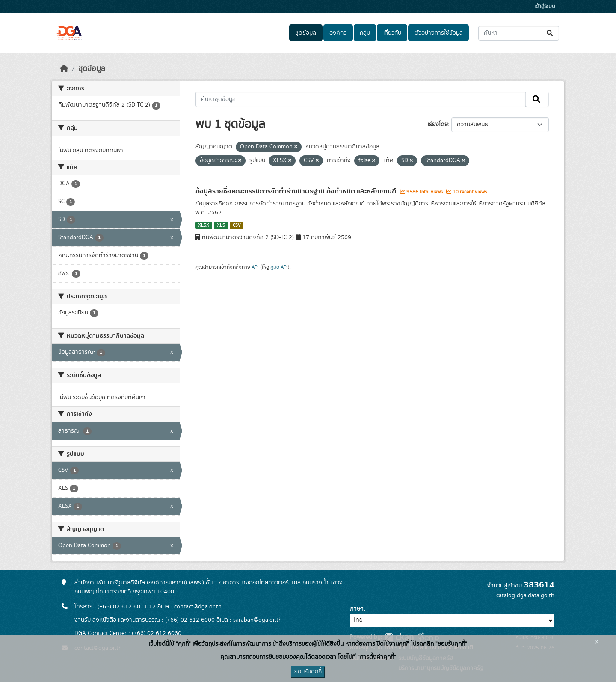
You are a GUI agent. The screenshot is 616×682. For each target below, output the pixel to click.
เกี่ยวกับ (392, 33)
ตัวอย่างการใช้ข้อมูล (439, 33)
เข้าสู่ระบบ (545, 7)
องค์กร (338, 33)
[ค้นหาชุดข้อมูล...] (519, 33)
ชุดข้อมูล (306, 33)
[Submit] (550, 33)
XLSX (204, 225)
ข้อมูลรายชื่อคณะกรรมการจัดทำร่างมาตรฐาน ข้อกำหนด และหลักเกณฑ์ (297, 191)
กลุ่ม (365, 33)
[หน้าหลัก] (64, 69)
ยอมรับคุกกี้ (308, 672)
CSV (237, 225)
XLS (221, 225)
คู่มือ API (279, 267)
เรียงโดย (438, 125)
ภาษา (357, 609)
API (255, 267)
